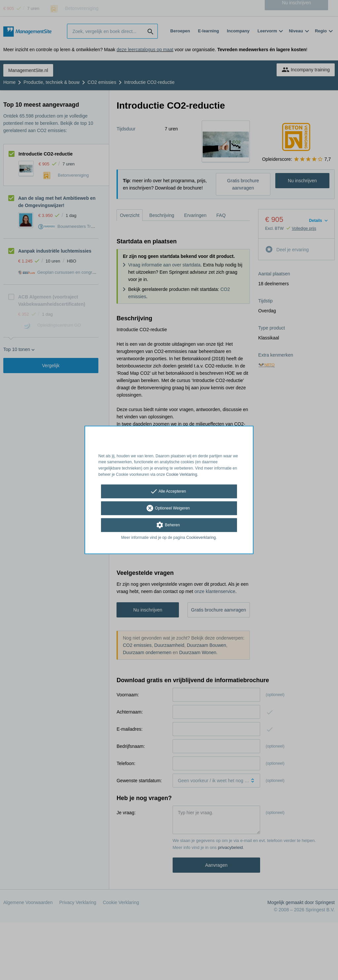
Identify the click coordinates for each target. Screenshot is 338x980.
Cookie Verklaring (182, 474)
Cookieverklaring (201, 538)
